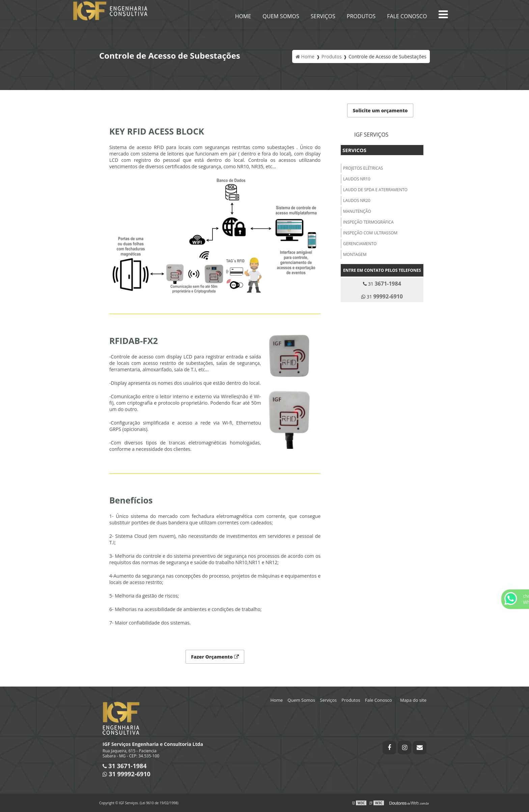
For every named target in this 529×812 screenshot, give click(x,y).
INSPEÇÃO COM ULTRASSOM (370, 233)
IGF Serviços (371, 135)
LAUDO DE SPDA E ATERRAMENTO (375, 190)
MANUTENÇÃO (357, 211)
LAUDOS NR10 (357, 179)
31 (382, 284)
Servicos (354, 150)
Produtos (361, 16)
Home (243, 16)
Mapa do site (413, 700)
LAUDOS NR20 (357, 200)
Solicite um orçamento (380, 110)
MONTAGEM (355, 254)
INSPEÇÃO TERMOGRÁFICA (368, 222)
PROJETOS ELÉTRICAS (363, 168)
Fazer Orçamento (215, 657)
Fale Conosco (407, 16)
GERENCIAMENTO (360, 244)
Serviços (323, 16)
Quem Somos (281, 16)
